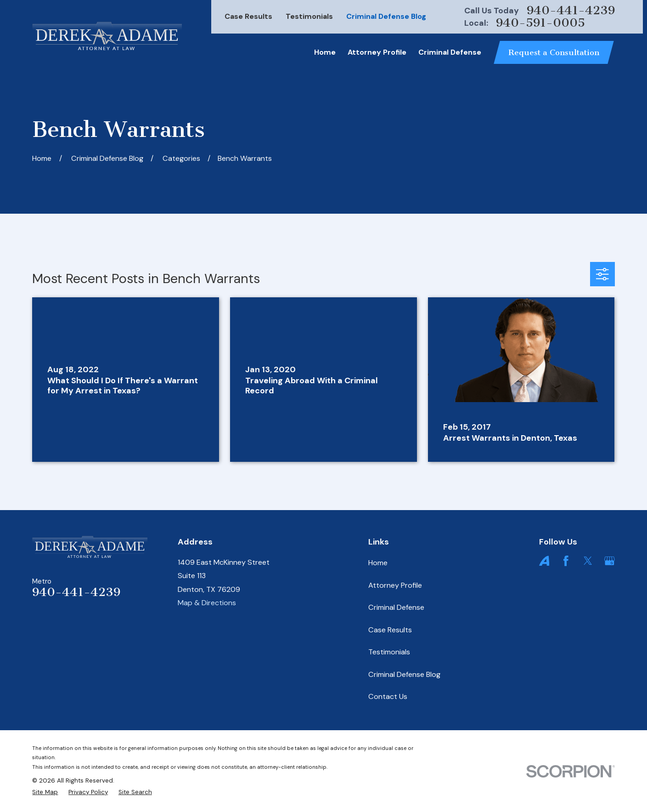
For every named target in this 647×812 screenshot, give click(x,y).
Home (378, 563)
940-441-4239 (571, 11)
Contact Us (388, 696)
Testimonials (309, 16)
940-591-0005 (540, 23)
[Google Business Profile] (610, 561)
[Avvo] (544, 561)
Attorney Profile (395, 585)
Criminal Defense (396, 607)
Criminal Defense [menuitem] (450, 52)
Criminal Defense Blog (386, 16)
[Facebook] (566, 561)
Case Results (248, 16)
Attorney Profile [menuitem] (377, 52)
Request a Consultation (554, 52)
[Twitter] (588, 561)
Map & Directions (207, 603)
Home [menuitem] (325, 52)
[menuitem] (45, 792)
